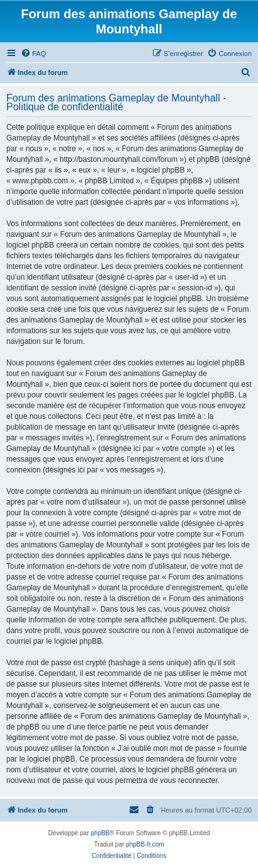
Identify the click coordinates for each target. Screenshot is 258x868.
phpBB (100, 833)
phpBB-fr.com (145, 844)
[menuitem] (33, 54)
